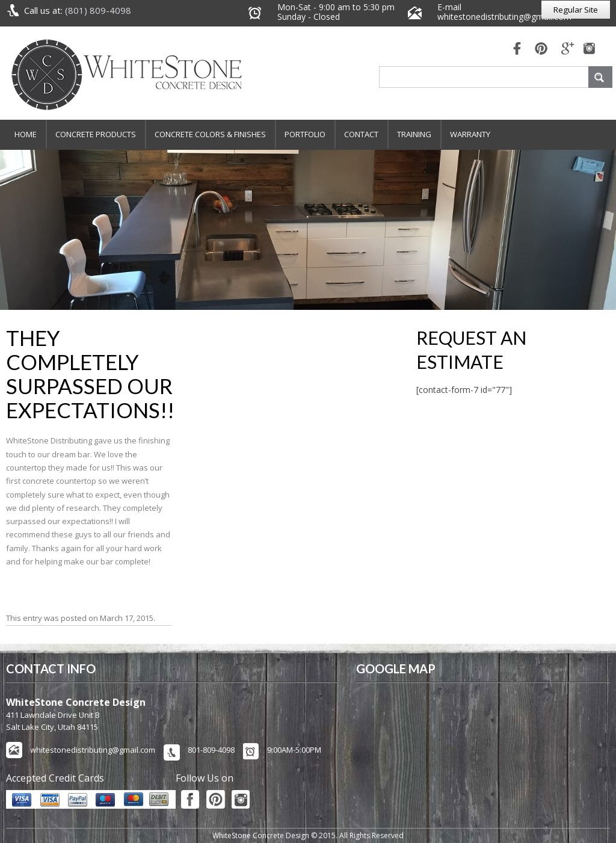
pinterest (541, 50)
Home (26, 134)
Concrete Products (96, 134)
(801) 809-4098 (98, 10)
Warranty (470, 134)
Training (414, 134)
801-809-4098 (211, 750)
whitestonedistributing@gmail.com (504, 17)
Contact (361, 134)
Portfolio (305, 134)
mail (568, 50)
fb (514, 50)
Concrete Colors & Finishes (210, 134)
